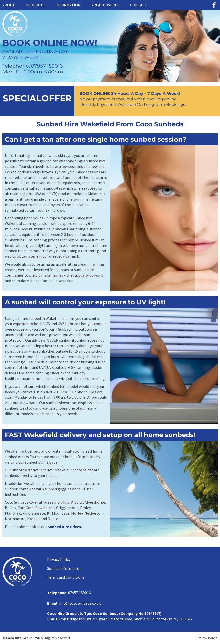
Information (68, 5)
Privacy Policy (59, 559)
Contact (139, 5)
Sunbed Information (64, 568)
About (9, 5)
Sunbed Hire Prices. (65, 527)
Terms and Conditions (66, 577)
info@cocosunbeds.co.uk (80, 603)
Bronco (212, 638)
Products (35, 5)
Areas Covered (105, 5)
